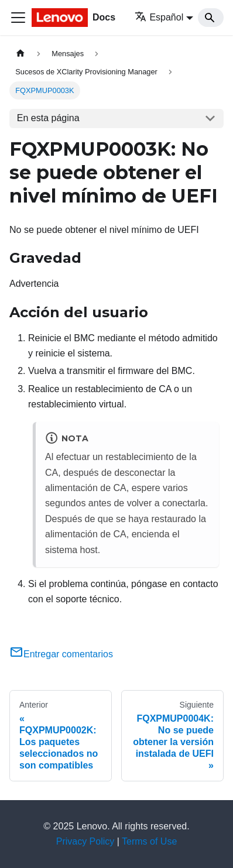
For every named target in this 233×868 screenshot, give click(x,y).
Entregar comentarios (61, 654)
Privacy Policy (85, 841)
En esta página (48, 118)
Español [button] (159, 17)
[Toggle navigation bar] (18, 18)
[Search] (211, 18)
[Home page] (20, 54)
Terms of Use (149, 841)
